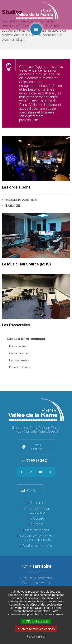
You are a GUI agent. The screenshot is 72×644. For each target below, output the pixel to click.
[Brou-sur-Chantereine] (36, 578)
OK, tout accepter (36, 621)
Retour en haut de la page (68, 395)
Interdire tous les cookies (36, 629)
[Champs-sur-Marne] (36, 583)
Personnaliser (36, 636)
